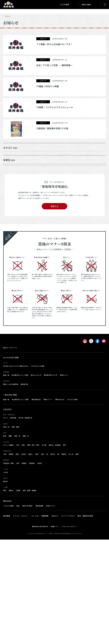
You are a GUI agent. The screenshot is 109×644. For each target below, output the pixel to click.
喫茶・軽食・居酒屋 (29, 595)
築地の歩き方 (60, 504)
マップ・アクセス (68, 620)
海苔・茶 (17, 541)
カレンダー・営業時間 (40, 620)
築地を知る (7, 606)
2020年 (8, 214)
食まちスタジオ (36, 480)
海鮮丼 (11, 595)
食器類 (24, 568)
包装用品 (32, 568)
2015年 (8, 238)
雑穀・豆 (26, 541)
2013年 (8, 250)
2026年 (8, 178)
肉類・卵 (6, 531)
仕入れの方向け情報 (11, 462)
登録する (54, 311)
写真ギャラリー (51, 610)
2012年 (8, 256)
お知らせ (8, 154)
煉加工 (31, 559)
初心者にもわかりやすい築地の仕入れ (16, 470)
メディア (8, 160)
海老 (37, 559)
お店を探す (7, 514)
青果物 (64, 559)
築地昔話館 (39, 610)
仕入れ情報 (65, 4)
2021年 (8, 208)
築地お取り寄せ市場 (39, 631)
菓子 (65, 550)
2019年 (8, 220)
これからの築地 (8, 610)
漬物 (23, 550)
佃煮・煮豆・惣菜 (33, 550)
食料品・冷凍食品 (55, 550)
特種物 (11, 559)
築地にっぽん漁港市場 (11, 489)
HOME (5, 16)
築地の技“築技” (28, 610)
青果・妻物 (15, 531)
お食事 (18, 595)
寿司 (5, 595)
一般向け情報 (85, 4)
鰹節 (10, 541)
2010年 (8, 268)
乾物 (5, 541)
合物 (42, 559)
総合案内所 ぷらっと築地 (20, 480)
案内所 (5, 586)
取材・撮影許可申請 (85, 620)
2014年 (8, 244)
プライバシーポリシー (70, 631)
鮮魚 (17, 559)
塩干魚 (53, 559)
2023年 (8, 196)
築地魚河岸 (24, 489)
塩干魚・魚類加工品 (25, 522)
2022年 (8, 202)
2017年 (8, 226)
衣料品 (39, 568)
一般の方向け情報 (10, 499)
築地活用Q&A (36, 504)
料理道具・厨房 (8, 568)
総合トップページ (10, 452)
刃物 (18, 568)
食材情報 (7, 620)
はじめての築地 (72, 504)
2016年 (8, 232)
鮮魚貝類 (13, 522)
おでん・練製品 (8, 550)
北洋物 (24, 559)
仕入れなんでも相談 (38, 470)
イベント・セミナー (21, 620)
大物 (5, 559)
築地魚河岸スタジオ (51, 480)
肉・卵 (71, 559)
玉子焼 (44, 550)
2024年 (8, 190)
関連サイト (55, 631)
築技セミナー (64, 480)
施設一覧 (6, 480)
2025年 (8, 184)
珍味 (18, 550)
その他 (5, 577)
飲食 (77, 559)
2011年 (8, 262)
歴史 (18, 610)
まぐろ (5, 522)
